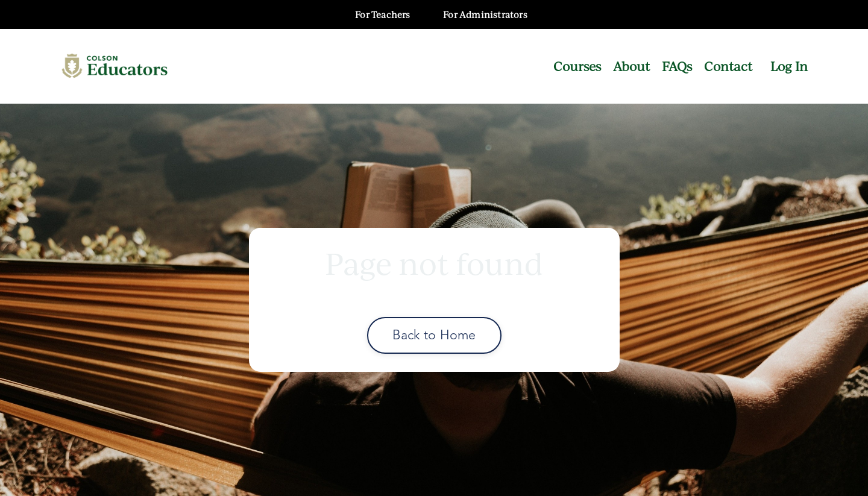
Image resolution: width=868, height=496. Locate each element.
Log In (789, 66)
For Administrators (485, 15)
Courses (577, 66)
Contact (728, 66)
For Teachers (382, 15)
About (631, 66)
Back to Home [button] (434, 335)
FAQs (677, 66)
